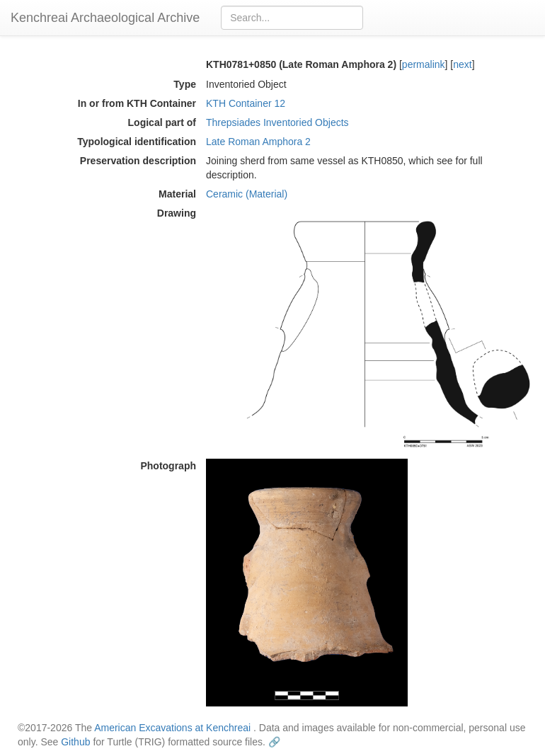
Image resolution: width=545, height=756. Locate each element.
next (462, 64)
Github (75, 742)
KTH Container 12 (246, 103)
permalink (424, 64)
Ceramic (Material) (247, 194)
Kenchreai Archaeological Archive (105, 18)
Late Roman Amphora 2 (258, 142)
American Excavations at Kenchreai (172, 728)
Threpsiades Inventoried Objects (277, 122)
